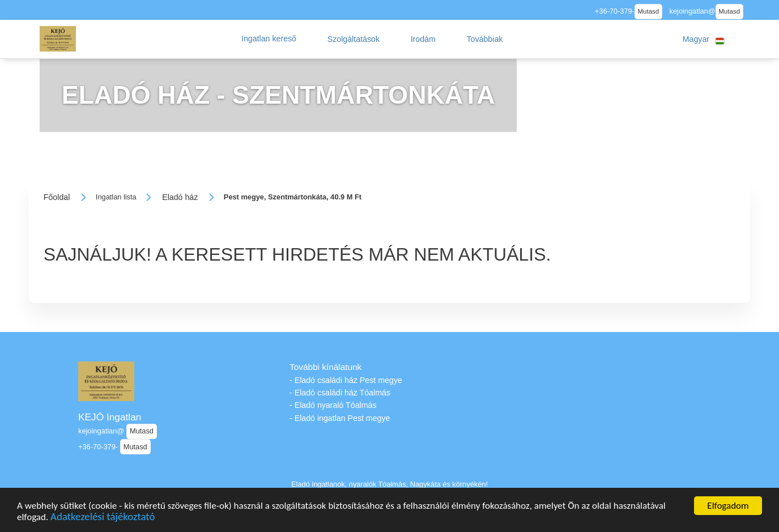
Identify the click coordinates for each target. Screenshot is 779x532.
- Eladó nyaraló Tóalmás (333, 405)
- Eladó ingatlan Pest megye (340, 418)
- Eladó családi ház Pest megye (346, 380)
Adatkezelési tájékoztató (103, 518)
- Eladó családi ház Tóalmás (340, 393)
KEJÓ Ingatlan (110, 417)
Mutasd (648, 11)
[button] (269, 39)
